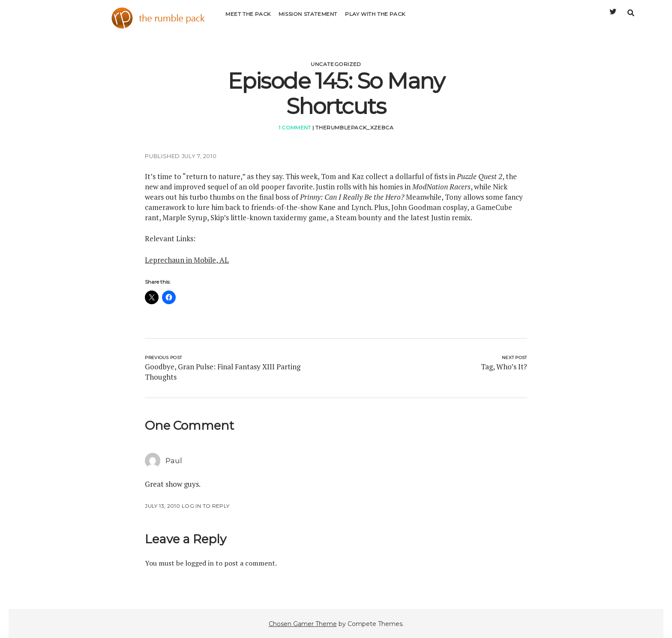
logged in (199, 563)
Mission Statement (308, 19)
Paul (174, 461)
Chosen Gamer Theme (303, 624)
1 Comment (295, 127)
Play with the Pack (375, 19)
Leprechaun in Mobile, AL (187, 260)
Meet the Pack (248, 19)
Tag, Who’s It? (504, 367)
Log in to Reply (205, 506)
